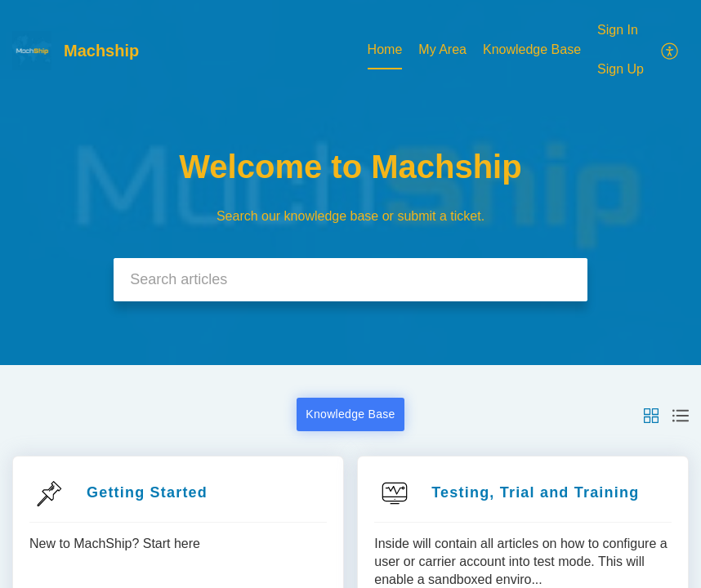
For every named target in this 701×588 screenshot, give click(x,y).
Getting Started (147, 492)
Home (385, 49)
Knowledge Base (532, 49)
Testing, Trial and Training (535, 492)
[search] (350, 280)
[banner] (350, 183)
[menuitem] (621, 50)
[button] (651, 414)
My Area (442, 49)
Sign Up (621, 69)
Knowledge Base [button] (350, 414)
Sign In (618, 30)
